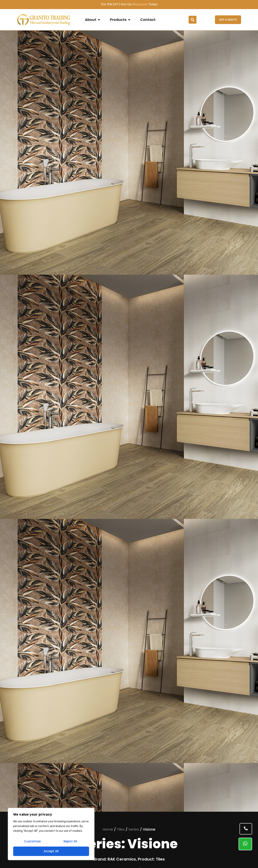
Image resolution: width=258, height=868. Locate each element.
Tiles (121, 829)
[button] (193, 20)
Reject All (70, 842)
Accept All (51, 851)
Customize (32, 842)
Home (108, 829)
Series (134, 829)
